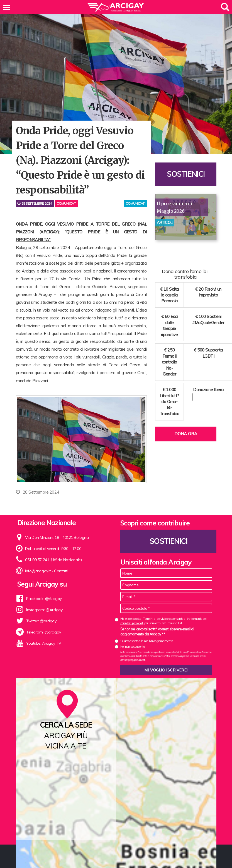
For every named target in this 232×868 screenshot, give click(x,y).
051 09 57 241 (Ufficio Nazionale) (53, 560)
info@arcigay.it (38, 571)
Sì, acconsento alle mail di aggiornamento (147, 641)
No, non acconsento (133, 647)
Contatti (61, 571)
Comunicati (66, 203)
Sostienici (186, 174)
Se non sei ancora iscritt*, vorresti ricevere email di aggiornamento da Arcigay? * (157, 632)
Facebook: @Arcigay (44, 599)
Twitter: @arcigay (41, 621)
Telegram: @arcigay (44, 632)
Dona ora (186, 434)
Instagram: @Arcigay (44, 610)
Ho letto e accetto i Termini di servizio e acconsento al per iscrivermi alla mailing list (163, 621)
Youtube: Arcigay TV (44, 643)
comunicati (135, 203)
